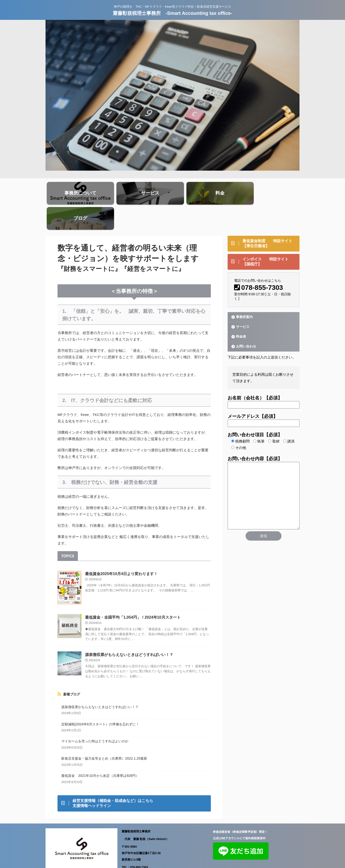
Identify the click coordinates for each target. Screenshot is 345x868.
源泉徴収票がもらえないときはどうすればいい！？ (129, 631)
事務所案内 (244, 293)
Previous (50, 99)
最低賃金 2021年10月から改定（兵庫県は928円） (100, 752)
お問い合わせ (245, 322)
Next (295, 99)
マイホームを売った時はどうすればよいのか (95, 717)
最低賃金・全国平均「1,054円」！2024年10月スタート (133, 593)
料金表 (240, 313)
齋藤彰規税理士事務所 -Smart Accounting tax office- (172, 13)
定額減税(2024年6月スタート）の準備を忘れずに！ (100, 700)
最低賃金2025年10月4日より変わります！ (121, 550)
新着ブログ (72, 670)
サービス (242, 303)
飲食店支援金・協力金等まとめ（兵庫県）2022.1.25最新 (104, 734)
